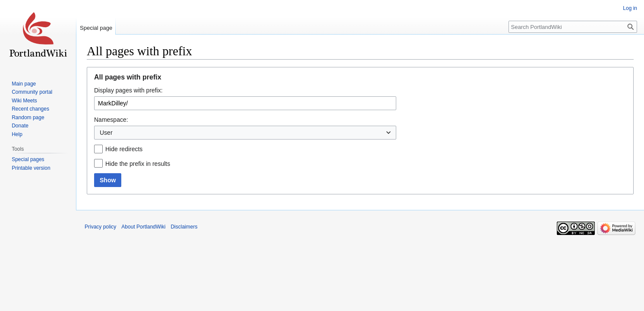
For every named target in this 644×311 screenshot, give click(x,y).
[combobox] (245, 133)
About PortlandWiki (143, 227)
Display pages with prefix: (128, 90)
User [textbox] (106, 133)
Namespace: (111, 120)
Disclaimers (184, 227)
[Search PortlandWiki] (573, 27)
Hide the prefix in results (138, 164)
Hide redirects (124, 149)
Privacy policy (100, 227)
